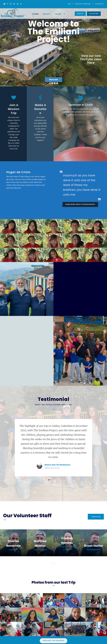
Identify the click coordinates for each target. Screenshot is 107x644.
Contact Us (99, 4)
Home (36, 14)
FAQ (69, 4)
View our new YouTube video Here (91, 59)
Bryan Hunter (94, 546)
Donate (80, 14)
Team (58, 14)
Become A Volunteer (83, 4)
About (47, 14)
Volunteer (94, 14)
